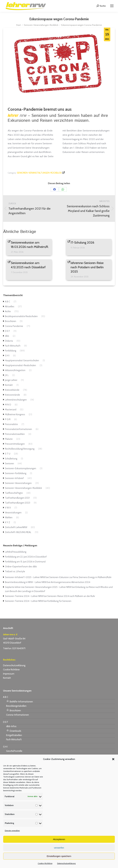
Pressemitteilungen (15, 444)
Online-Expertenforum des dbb (21, 567)
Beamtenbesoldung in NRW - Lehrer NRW (26, 582)
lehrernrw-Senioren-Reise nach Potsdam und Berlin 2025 (87, 267)
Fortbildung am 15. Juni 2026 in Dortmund (25, 562)
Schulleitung (11, 459)
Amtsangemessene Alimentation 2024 (71, 582)
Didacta (9, 341)
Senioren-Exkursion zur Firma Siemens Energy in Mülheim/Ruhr (80, 577)
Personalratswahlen (15, 434)
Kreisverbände (12, 390)
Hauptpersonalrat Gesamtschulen (22, 360)
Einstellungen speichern (59, 856)
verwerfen (59, 848)
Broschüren (11, 321)
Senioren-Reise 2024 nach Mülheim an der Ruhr (71, 596)
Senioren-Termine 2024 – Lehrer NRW (24, 596)
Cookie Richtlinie (11, 670)
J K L (7, 375)
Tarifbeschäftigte (14, 493)
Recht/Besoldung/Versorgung (20, 449)
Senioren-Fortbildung (16, 473)
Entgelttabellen (14, 735)
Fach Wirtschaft (13, 346)
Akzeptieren (59, 839)
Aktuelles (10, 307)
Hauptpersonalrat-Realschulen (20, 365)
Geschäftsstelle (14, 751)
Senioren (9, 464)
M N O (8, 405)
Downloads (14, 730)
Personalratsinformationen (18, 429)
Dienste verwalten (12, 831)
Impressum (9, 674)
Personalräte (11, 424)
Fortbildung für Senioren (59, 601)
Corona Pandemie (14, 326)
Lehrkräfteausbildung (16, 552)
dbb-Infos (11, 726)
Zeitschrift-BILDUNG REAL (18, 532)
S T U (8, 454)
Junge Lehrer (11, 380)
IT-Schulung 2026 (83, 243)
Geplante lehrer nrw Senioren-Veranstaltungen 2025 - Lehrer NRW (38, 587)
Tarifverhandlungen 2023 (18, 503)
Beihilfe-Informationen (20, 701)
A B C (7, 302)
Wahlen (9, 517)
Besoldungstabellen (16, 706)
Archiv (8, 311)
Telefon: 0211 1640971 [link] (14, 648)
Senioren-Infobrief (14, 478)
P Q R (8, 419)
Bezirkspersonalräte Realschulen (21, 316)
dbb (7, 336)
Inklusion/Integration (15, 370)
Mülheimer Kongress (15, 414)
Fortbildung (11, 351)
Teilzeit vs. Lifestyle (15, 571)
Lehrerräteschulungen (16, 400)
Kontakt (9, 385)
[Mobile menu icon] (112, 6)
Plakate (9, 439)
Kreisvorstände (12, 395)
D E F (7, 331)
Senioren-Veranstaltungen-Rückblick (39, 173)
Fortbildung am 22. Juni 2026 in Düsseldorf (26, 557)
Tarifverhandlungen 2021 (17, 498)
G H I (7, 356)
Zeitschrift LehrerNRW (16, 527)
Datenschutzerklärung (66, 863)
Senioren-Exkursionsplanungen (21, 468)
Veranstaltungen (13, 513)
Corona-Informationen (18, 715)
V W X (8, 508)
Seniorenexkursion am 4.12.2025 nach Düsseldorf (28, 265)
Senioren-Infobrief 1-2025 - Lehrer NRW (25, 577)
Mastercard (11, 410)
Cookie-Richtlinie (45, 863)
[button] (113, 759)
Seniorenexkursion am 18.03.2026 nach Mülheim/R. (30, 245)
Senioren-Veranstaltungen (18, 483)
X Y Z (7, 522)
